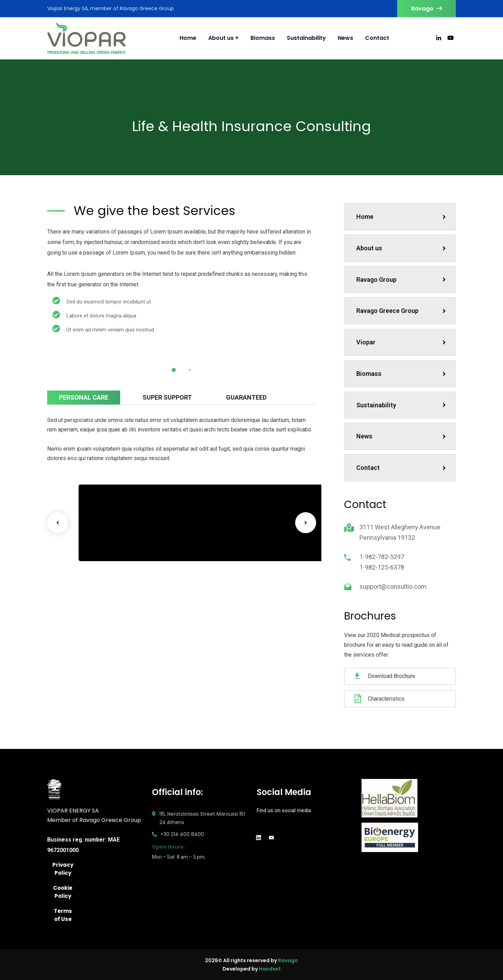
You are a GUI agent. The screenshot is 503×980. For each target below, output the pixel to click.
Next (306, 523)
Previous (58, 523)
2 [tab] (190, 370)
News (401, 436)
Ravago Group (401, 280)
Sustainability (401, 405)
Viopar (401, 342)
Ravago (427, 9)
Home (401, 217)
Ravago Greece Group (401, 311)
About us (401, 248)
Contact (401, 468)
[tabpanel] (114, 353)
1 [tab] (174, 370)
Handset (270, 969)
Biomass (401, 374)
